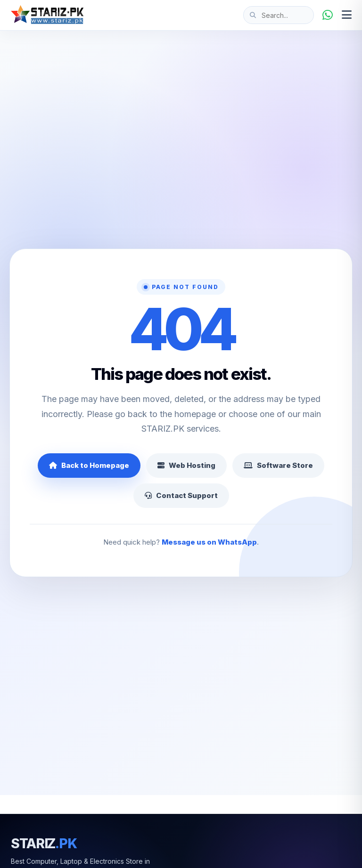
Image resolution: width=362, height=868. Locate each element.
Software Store (278, 465)
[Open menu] (347, 15)
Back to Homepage (89, 465)
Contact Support (181, 495)
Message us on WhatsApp (209, 542)
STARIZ (44, 844)
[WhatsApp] (328, 15)
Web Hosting (186, 465)
